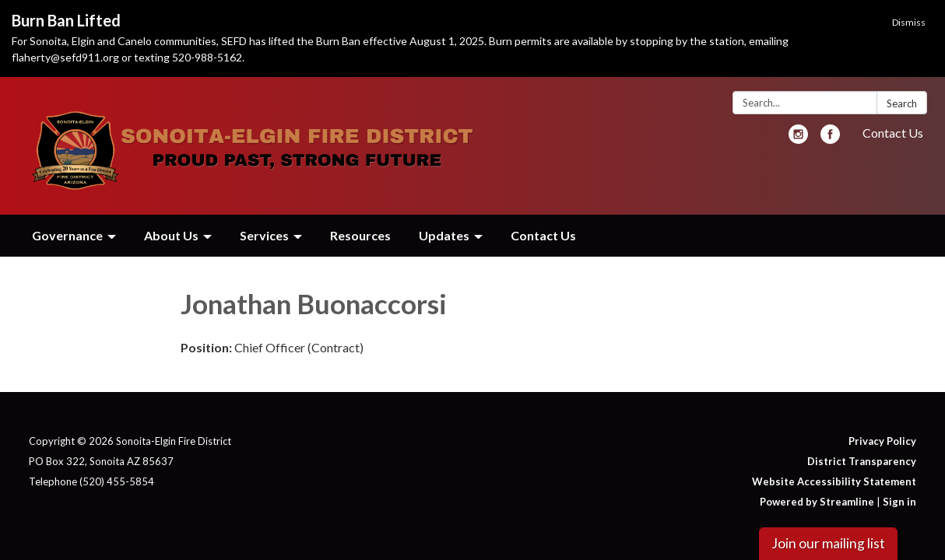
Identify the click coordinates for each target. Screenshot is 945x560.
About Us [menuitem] (171, 235)
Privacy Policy (882, 441)
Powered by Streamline (817, 502)
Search (902, 103)
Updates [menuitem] (444, 235)
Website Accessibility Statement (834, 481)
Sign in (899, 502)
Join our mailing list (828, 543)
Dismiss (909, 22)
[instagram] (798, 139)
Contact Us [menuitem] (543, 235)
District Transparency (862, 461)
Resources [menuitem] (360, 235)
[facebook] (830, 139)
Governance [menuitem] (67, 235)
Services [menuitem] (264, 235)
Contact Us (893, 133)
